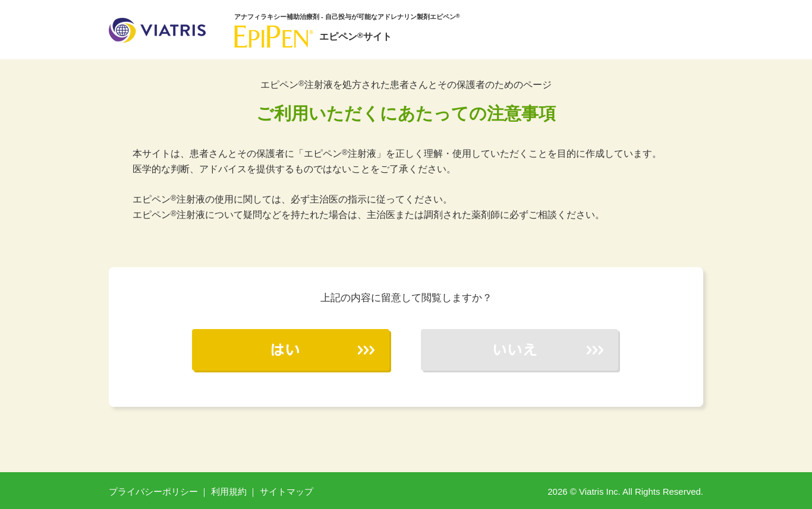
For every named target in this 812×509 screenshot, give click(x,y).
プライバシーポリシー (153, 491)
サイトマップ (287, 491)
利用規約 (229, 491)
